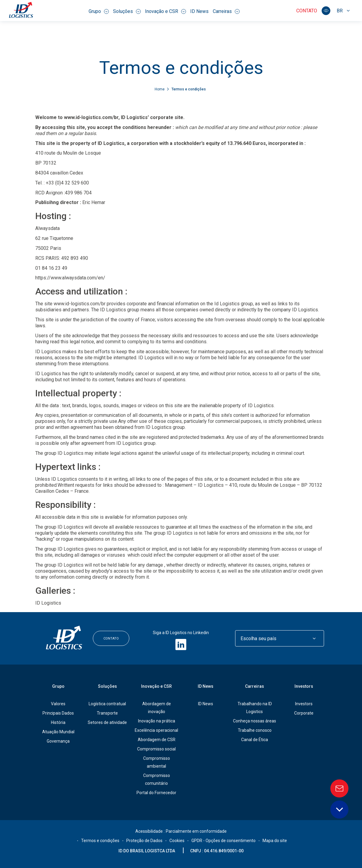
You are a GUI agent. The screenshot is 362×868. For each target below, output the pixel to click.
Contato (307, 11)
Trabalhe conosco (255, 730)
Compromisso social (156, 749)
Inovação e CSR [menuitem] (165, 11)
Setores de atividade (107, 722)
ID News (206, 704)
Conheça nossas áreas (255, 721)
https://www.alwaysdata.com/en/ (70, 278)
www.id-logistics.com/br (91, 117)
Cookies (177, 841)
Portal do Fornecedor (156, 793)
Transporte (107, 713)
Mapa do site (275, 841)
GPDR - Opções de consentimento (223, 841)
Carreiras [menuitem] (226, 11)
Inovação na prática (157, 721)
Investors (304, 686)
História (58, 722)
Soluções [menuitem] (127, 11)
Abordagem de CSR (157, 740)
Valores (58, 704)
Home (160, 89)
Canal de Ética (255, 740)
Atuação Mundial (58, 732)
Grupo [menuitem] (99, 11)
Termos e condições (100, 841)
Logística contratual (107, 704)
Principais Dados (58, 713)
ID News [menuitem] (199, 11)
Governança (58, 741)
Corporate (304, 713)
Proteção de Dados (144, 841)
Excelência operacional (156, 730)
